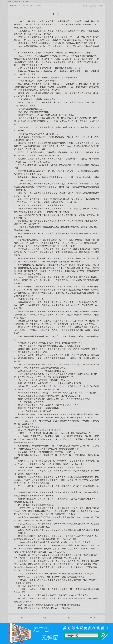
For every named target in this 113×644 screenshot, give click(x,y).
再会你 (27, 2)
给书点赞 (89, 6)
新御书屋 (16, 2)
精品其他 (22, 2)
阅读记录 (101, 6)
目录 (44, 618)
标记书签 (84, 6)
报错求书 (95, 6)
